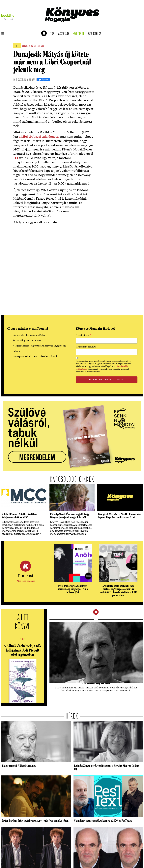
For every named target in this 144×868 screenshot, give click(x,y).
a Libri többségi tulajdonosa (39, 137)
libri (39, 46)
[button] (3, 33)
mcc (43, 46)
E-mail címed (83, 336)
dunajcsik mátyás (29, 46)
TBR (53, 34)
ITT (16, 158)
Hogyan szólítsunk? (86, 347)
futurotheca (95, 34)
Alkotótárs (64, 34)
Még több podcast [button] (26, 581)
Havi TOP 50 (80, 34)
